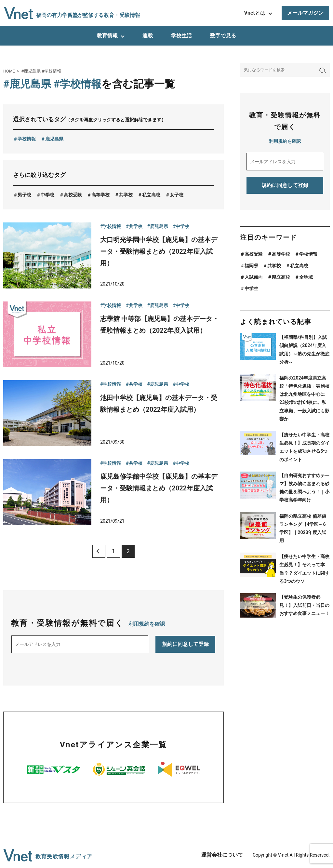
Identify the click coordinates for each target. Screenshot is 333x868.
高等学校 (100, 195)
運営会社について (222, 855)
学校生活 (181, 36)
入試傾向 (254, 277)
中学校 (47, 195)
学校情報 (27, 139)
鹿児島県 (54, 139)
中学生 (251, 288)
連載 (148, 36)
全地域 (306, 277)
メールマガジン (305, 13)
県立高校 (281, 277)
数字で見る (223, 36)
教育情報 (107, 36)
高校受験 (73, 195)
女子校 (177, 195)
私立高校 (151, 195)
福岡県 (251, 266)
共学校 (126, 195)
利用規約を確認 (147, 624)
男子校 (24, 195)
